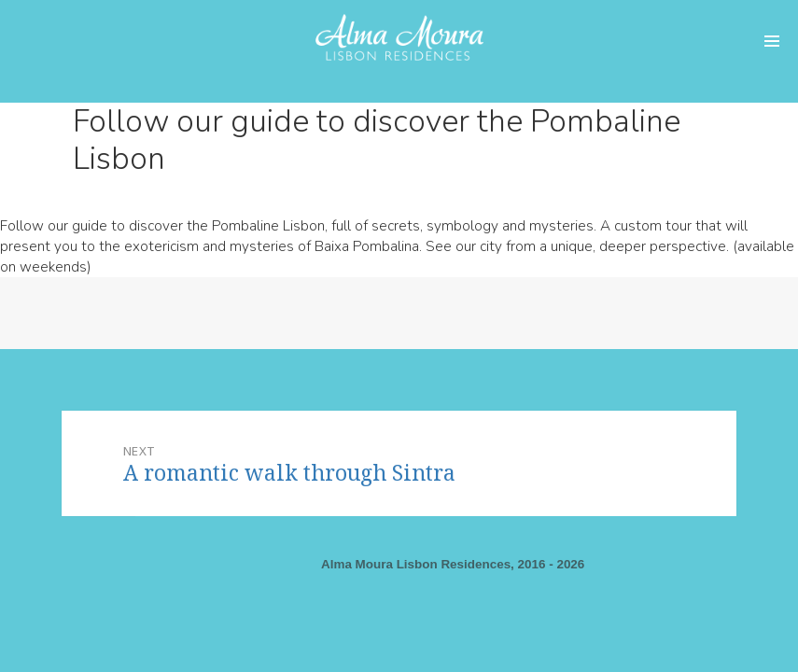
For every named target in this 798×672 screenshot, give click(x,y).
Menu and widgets (772, 42)
